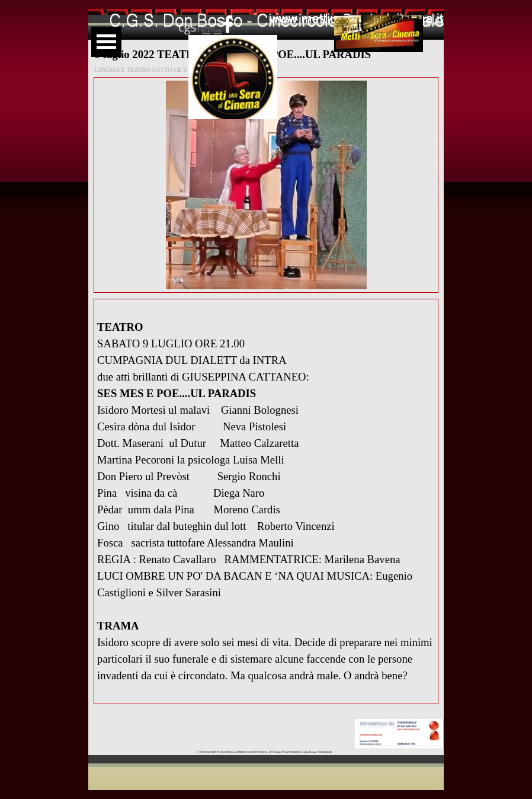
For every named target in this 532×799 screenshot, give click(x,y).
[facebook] (228, 24)
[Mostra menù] (106, 42)
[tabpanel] (266, 501)
